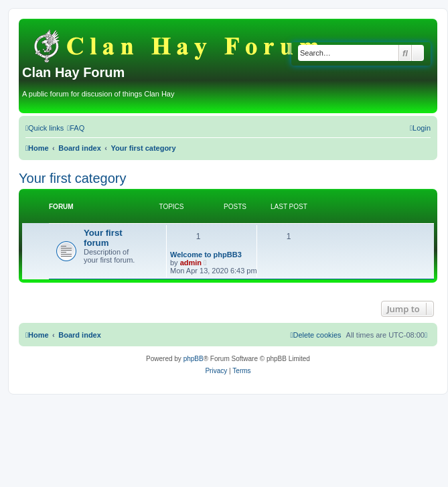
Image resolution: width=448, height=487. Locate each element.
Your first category (72, 178)
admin (191, 263)
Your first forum (103, 238)
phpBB (194, 359)
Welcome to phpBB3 (206, 255)
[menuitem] (76, 128)
